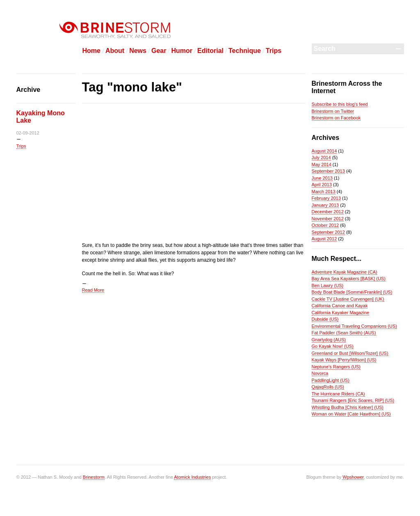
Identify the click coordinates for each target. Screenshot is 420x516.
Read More (93, 290)
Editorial (210, 51)
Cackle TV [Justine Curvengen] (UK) (348, 299)
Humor (182, 51)
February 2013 (326, 198)
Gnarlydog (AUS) (329, 340)
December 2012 (328, 212)
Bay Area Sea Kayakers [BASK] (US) (349, 279)
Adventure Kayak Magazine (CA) (345, 272)
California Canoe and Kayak (340, 306)
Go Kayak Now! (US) (333, 346)
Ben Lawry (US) (328, 285)
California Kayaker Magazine (341, 313)
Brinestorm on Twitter (333, 111)
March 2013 (324, 192)
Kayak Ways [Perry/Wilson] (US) (344, 360)
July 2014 (321, 158)
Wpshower (353, 477)
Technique (245, 51)
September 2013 (328, 171)
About (115, 51)
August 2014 (324, 151)
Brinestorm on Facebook (336, 118)
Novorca (320, 373)
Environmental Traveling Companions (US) (354, 326)
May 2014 (322, 164)
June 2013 (322, 178)
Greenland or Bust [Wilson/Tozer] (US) (350, 353)
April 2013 (322, 185)
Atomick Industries (192, 477)
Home (91, 51)
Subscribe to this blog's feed (340, 104)
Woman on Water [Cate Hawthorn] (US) (351, 414)
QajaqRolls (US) (328, 387)
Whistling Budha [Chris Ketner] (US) (348, 407)
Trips (274, 51)
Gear (159, 51)
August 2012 (324, 239)
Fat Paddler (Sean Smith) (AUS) (344, 333)
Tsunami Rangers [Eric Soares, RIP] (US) (353, 400)
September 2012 (328, 232)
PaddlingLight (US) (331, 380)
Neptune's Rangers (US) (336, 367)
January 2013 (325, 205)
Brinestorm (94, 477)
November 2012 (328, 219)
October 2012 (325, 225)
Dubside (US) (325, 319)
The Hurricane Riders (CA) (338, 394)
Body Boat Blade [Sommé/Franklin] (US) (352, 292)
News (138, 51)
